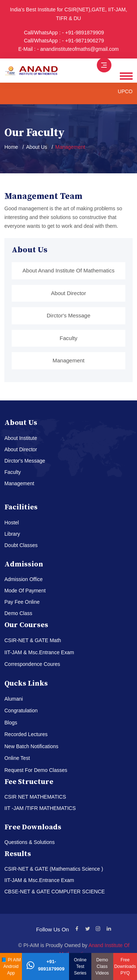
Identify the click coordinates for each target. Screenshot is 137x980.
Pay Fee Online (22, 602)
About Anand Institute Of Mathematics (69, 270)
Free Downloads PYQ (125, 966)
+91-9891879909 (45, 965)
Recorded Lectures (26, 734)
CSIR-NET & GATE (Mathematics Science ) (54, 869)
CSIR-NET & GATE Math (33, 640)
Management (69, 360)
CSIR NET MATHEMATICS (35, 797)
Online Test (17, 758)
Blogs (11, 723)
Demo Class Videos (102, 966)
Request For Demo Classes (36, 770)
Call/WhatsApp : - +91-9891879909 (64, 33)
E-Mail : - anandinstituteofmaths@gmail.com (68, 49)
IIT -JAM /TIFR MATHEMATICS (40, 808)
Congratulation (21, 710)
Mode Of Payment (25, 591)
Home (11, 147)
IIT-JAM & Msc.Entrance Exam (39, 652)
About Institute (21, 438)
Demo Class (18, 613)
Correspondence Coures (32, 664)
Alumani (14, 699)
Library (12, 534)
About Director (69, 293)
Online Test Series (80, 966)
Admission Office (24, 579)
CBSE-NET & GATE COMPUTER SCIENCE (55, 892)
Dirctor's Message (69, 315)
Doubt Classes (21, 545)
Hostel (12, 523)
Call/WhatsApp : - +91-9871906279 (64, 41)
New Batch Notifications (31, 746)
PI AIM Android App (12, 966)
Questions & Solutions (30, 842)
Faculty (68, 338)
